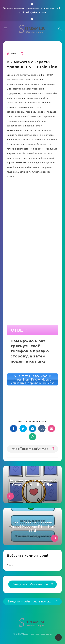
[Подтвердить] (52, 584)
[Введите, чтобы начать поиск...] (32, 584)
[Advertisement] (32, 224)
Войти (10, 565)
